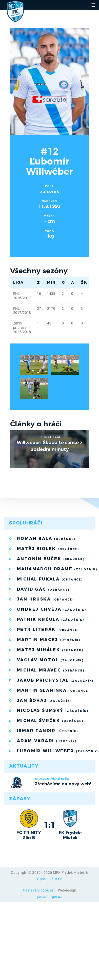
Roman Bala (46, 539)
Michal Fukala (50, 579)
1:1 (50, 825)
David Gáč (43, 589)
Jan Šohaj (44, 701)
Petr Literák (48, 630)
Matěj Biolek (48, 549)
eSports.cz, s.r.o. (50, 879)
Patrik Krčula (51, 619)
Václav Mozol (50, 660)
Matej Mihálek (50, 650)
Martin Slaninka (53, 690)
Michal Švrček (50, 721)
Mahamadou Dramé (56, 569)
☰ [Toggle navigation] (93, 5)
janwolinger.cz (50, 896)
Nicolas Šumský (53, 710)
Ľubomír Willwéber (56, 751)
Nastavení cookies (39, 890)
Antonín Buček (51, 559)
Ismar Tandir (48, 731)
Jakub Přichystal (55, 680)
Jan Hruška (45, 599)
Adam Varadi (47, 741)
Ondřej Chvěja (52, 609)
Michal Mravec (51, 670)
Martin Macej (49, 640)
